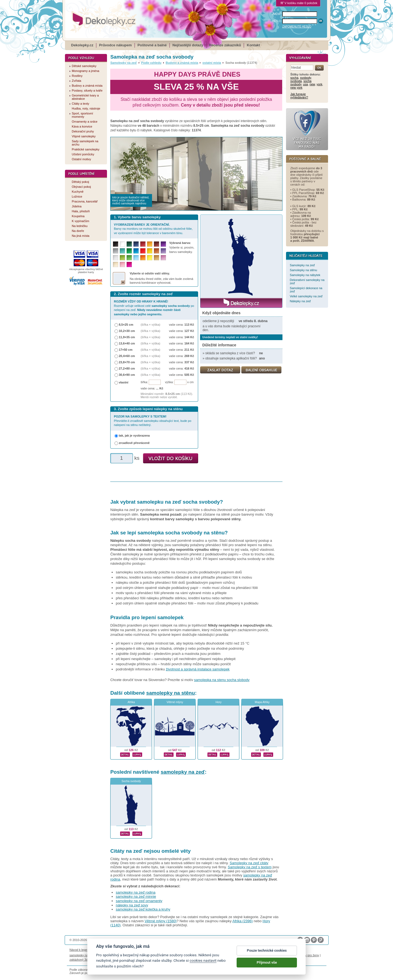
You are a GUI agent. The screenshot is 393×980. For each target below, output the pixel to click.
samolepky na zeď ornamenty (139, 901)
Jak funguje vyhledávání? (299, 96)
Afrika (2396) (242, 921)
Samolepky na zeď (123, 63)
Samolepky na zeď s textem (250, 867)
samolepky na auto (82, 955)
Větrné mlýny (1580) (161, 921)
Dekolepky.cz (82, 45)
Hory (219, 702)
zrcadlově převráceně (134, 443)
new (312, 84)
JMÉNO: (277, 14)
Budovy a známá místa (182, 63)
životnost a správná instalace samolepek (198, 669)
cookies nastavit (203, 962)
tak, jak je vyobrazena (134, 435)
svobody (305, 78)
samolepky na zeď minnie (136, 896)
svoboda (296, 81)
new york (296, 87)
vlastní (123, 382)
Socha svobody (131, 781)
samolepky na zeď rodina (136, 892)
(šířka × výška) (150, 325)
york (319, 84)
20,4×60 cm (127, 356)
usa (305, 84)
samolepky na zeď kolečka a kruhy (143, 909)
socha (294, 78)
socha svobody (301, 83)
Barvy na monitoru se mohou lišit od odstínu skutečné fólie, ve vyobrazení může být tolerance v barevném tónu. (153, 229)
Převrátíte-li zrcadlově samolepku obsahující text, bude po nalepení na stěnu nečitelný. (153, 421)
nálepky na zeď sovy (132, 905)
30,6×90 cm (127, 375)
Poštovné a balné (152, 45)
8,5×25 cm (126, 325)
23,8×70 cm (127, 362)
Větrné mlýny (175, 702)
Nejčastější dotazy (188, 45)
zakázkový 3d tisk (81, 960)
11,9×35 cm (127, 337)
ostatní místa (212, 63)
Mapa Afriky (262, 702)
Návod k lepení (80, 950)
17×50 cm (126, 350)
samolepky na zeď (183, 772)
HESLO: (277, 21)
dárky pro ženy (309, 955)
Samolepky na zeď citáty (249, 863)
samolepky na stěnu (171, 693)
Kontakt (253, 45)
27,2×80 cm (127, 368)
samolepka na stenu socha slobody (222, 680)
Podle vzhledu (151, 63)
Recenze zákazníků (225, 45)
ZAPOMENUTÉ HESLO (297, 27)
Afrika (131, 702)
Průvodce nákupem (115, 45)
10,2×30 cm (127, 331)
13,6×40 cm (127, 343)
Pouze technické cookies (267, 952)
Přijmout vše (267, 964)
